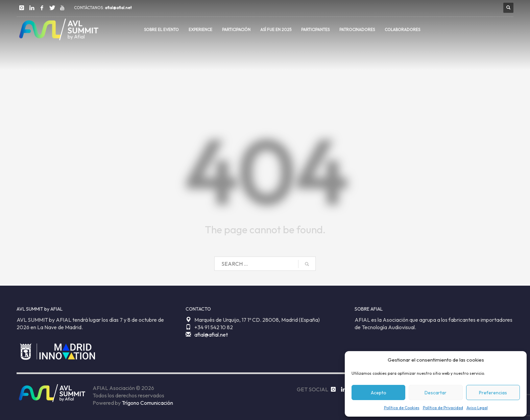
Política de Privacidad (443, 408)
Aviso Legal (477, 408)
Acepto (379, 393)
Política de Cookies (402, 408)
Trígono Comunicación (147, 403)
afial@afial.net (118, 8)
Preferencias (493, 393)
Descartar (436, 393)
